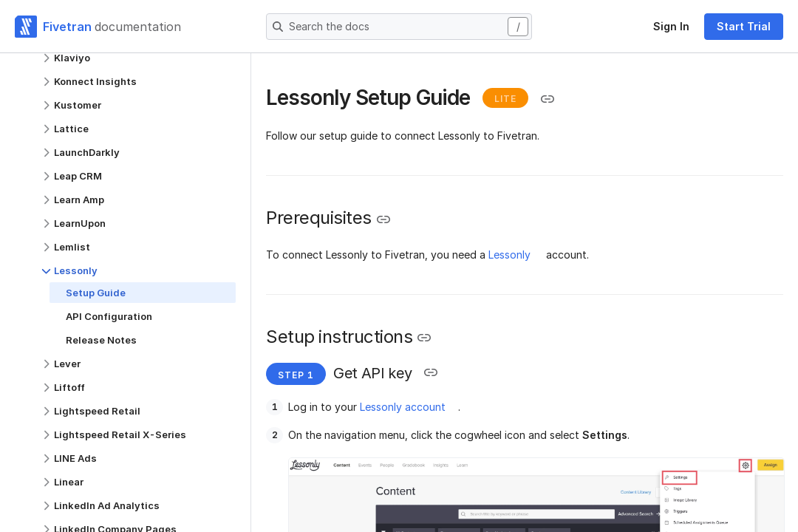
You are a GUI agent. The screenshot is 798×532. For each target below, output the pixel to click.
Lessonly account (403, 407)
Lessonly (509, 255)
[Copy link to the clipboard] (548, 99)
